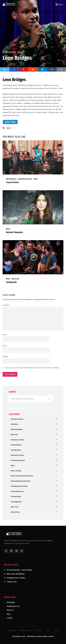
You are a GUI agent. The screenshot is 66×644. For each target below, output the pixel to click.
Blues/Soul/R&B (9, 52)
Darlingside (11, 282)
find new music (11, 179)
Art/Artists (15, 424)
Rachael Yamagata (14, 232)
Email (5, 346)
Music (20, 52)
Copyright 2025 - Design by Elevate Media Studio (33, 636)
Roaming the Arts (13, 606)
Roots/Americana (17, 491)
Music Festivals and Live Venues (22, 476)
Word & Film (15, 512)
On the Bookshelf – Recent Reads (19, 570)
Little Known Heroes (18, 460)
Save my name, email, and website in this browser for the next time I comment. (32, 368)
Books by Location (17, 440)
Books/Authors (16, 445)
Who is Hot (16, 279)
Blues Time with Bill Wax (16, 574)
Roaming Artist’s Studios (16, 578)
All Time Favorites (17, 419)
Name (5, 335)
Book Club (14, 435)
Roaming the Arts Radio (19, 486)
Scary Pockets (13, 182)
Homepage (11, 602)
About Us (10, 610)
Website (5, 357)
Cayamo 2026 (12, 582)
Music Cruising (16, 471)
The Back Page (16, 497)
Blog (8, 614)
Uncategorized (16, 502)
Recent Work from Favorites (21, 481)
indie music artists (25, 179)
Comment (6, 305)
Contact (10, 618)
